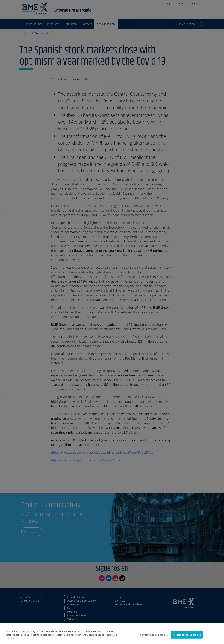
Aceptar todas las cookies (187, 635)
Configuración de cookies (154, 635)
